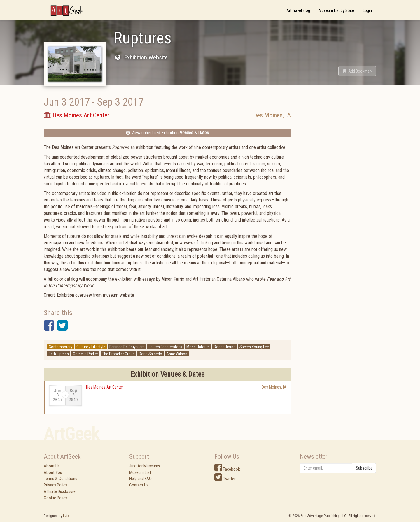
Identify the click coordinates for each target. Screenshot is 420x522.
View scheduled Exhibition (167, 133)
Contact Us (139, 485)
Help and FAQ (140, 479)
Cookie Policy (55, 498)
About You (53, 472)
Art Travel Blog (298, 10)
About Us (52, 466)
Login (367, 10)
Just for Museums (145, 466)
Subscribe (364, 468)
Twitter (225, 479)
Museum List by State (336, 10)
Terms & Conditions (61, 479)
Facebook (227, 469)
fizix (66, 516)
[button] (357, 71)
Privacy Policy (55, 485)
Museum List (140, 472)
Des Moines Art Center (105, 387)
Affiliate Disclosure (60, 491)
